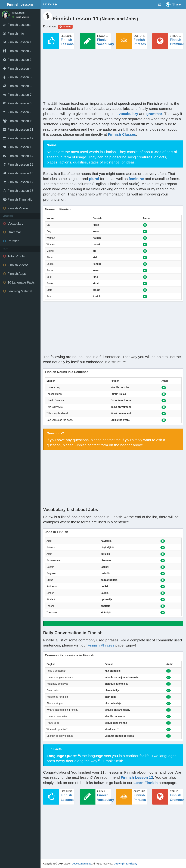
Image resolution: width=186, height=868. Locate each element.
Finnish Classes (21, 17)
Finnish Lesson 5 (17, 77)
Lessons (20, 4)
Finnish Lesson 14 (18, 156)
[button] (50, 4)
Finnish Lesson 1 (17, 42)
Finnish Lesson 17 (18, 182)
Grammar (12, 232)
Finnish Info (14, 34)
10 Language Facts (19, 282)
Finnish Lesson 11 (18, 130)
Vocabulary (13, 224)
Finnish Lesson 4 (17, 69)
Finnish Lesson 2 (17, 51)
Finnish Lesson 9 (17, 112)
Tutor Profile (14, 256)
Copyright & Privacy (125, 864)
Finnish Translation (19, 200)
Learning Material (18, 291)
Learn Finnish (145, 783)
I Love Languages (81, 864)
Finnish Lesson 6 (17, 86)
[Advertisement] (113, 76)
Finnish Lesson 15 (18, 165)
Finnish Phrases (101, 645)
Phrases (11, 241)
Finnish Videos (16, 208)
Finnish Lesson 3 (17, 60)
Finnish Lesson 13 (18, 147)
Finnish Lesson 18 (18, 191)
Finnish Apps (14, 274)
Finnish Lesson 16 (18, 173)
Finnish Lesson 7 (17, 95)
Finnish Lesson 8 (17, 103)
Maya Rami (19, 13)
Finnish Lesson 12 (18, 138)
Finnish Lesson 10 (18, 121)
